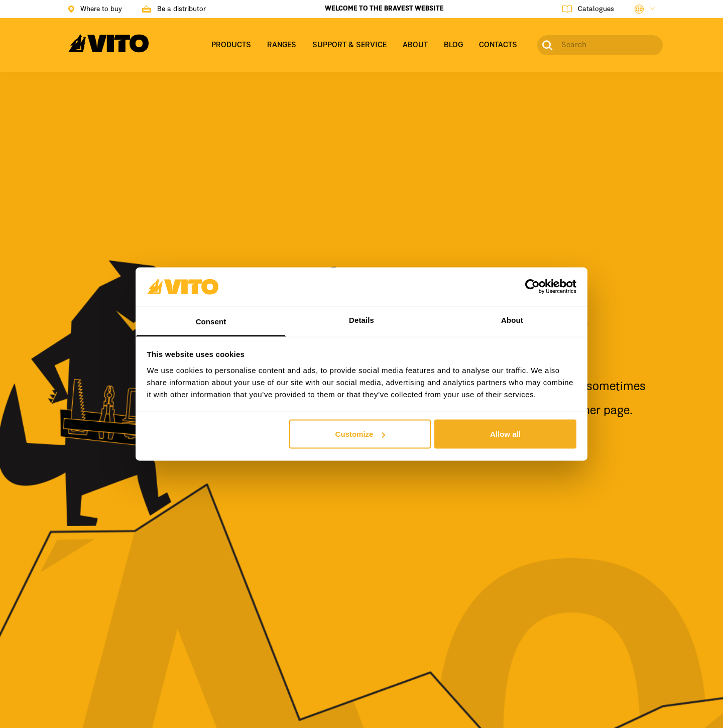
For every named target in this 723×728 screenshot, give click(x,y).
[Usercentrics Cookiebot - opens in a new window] (532, 287)
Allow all (505, 434)
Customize (360, 434)
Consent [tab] (211, 321)
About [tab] (512, 320)
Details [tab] (361, 320)
